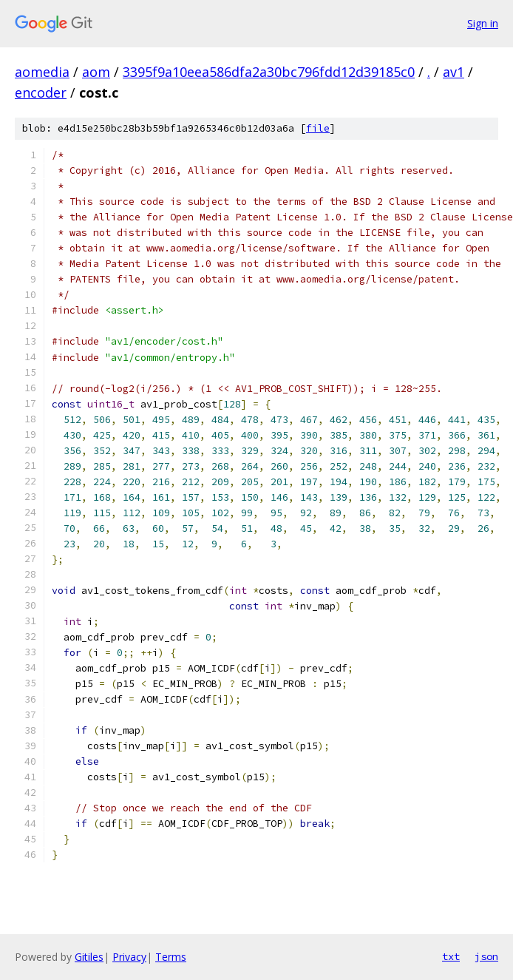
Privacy (129, 957)
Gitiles (89, 957)
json (486, 956)
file (318, 128)
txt (451, 956)
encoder (41, 92)
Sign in (483, 23)
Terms (171, 957)
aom (96, 72)
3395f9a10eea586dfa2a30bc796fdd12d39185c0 (269, 72)
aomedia (42, 72)
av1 (453, 72)
